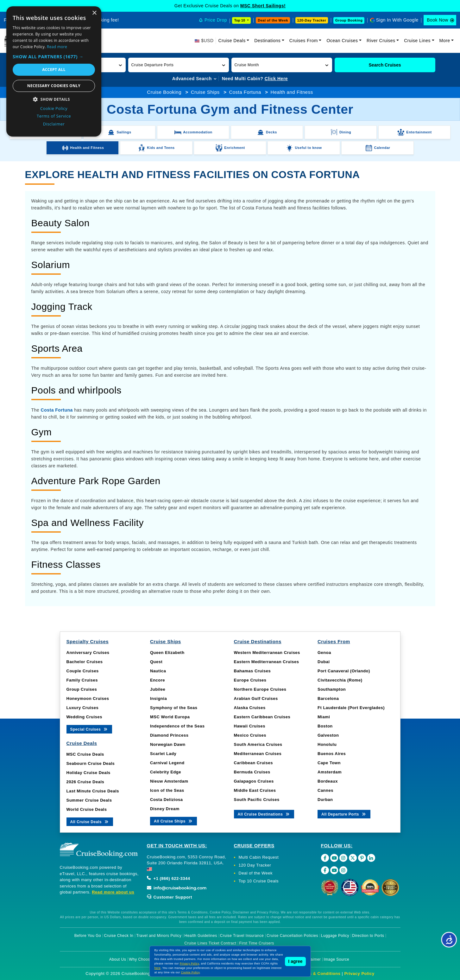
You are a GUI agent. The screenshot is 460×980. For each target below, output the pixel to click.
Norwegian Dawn (168, 744)
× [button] (94, 13)
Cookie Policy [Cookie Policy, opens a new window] (54, 108)
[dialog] (54, 71)
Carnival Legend (167, 763)
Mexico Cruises (250, 735)
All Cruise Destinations (264, 814)
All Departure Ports (344, 814)
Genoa (324, 653)
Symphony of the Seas (174, 708)
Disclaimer (311, 959)
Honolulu (327, 744)
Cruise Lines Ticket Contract (210, 943)
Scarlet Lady (163, 754)
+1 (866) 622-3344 (169, 878)
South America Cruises (258, 744)
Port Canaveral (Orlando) (344, 671)
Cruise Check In (119, 936)
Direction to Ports (368, 936)
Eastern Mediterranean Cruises (267, 662)
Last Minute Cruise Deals (93, 791)
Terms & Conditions (320, 974)
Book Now (438, 20)
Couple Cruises (83, 671)
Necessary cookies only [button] (54, 86)
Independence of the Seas (177, 726)
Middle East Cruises (255, 790)
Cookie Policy (190, 972)
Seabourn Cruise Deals (91, 763)
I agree (295, 961)
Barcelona (328, 698)
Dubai (324, 662)
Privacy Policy (359, 974)
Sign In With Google (397, 20)
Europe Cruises (250, 680)
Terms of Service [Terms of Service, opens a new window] (54, 116)
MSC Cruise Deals (85, 754)
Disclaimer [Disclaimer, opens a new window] (54, 124)
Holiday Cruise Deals (88, 773)
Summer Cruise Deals (89, 800)
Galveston (328, 735)
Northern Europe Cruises (260, 689)
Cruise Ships (205, 92)
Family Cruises (82, 680)
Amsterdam (330, 772)
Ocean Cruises (342, 41)
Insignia (158, 698)
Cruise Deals (232, 41)
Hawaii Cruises (250, 726)
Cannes (325, 790)
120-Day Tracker (312, 20)
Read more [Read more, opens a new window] (57, 47)
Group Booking (349, 20)
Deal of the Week (273, 20)
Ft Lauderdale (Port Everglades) (351, 708)
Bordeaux (328, 781)
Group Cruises (82, 689)
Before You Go (88, 936)
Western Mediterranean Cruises (267, 653)
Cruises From (304, 41)
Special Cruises (89, 729)
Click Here (276, 79)
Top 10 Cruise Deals (259, 881)
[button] (179, 65)
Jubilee (158, 689)
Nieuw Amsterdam (169, 781)
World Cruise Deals (87, 809)
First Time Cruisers (257, 943)
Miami (324, 717)
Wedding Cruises (84, 717)
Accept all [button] (54, 70)
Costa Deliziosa (167, 800)
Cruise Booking (164, 92)
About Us (118, 959)
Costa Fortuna (245, 92)
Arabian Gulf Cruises (256, 698)
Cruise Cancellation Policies (292, 936)
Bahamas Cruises (252, 671)
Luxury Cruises (83, 708)
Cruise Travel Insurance (242, 936)
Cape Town (329, 763)
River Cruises (381, 41)
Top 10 (240, 20)
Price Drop (216, 20)
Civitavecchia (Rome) (340, 680)
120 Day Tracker (255, 865)
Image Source (336, 959)
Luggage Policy (335, 936)
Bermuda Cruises (252, 772)
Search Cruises (385, 65)
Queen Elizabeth (167, 653)
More (445, 41)
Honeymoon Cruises (88, 698)
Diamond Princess (169, 735)
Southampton (332, 689)
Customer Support (170, 897)
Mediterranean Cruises (258, 754)
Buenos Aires (332, 754)
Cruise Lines (417, 41)
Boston (325, 726)
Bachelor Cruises (85, 662)
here (158, 968)
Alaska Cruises (250, 708)
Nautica (158, 671)
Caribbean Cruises (253, 763)
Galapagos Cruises (254, 781)
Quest (156, 662)
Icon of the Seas (167, 790)
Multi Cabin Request (259, 857)
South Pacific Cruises (257, 800)
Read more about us (113, 892)
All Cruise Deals (90, 821)
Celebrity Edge (166, 772)
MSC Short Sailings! (263, 6)
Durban (325, 800)
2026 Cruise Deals (85, 782)
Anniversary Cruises (88, 653)
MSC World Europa (170, 717)
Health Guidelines (201, 936)
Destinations (267, 41)
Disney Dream (165, 809)
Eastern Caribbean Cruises (262, 717)
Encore (158, 680)
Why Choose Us (144, 959)
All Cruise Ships (173, 821)
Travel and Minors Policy (159, 936)
